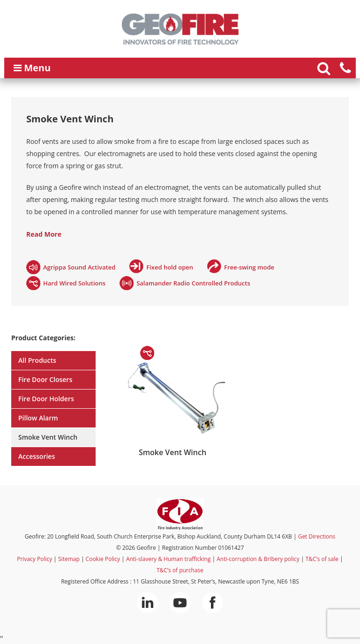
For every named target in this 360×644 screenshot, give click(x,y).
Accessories (37, 456)
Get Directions (317, 536)
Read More (44, 234)
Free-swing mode (249, 267)
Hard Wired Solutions (74, 283)
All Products (37, 360)
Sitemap (69, 559)
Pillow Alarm (38, 418)
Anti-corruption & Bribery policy (258, 559)
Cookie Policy (103, 559)
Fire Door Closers (45, 379)
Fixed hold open (170, 267)
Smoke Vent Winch (48, 437)
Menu (32, 68)
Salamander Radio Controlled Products (193, 283)
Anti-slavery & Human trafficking (169, 559)
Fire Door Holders (46, 399)
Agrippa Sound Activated (79, 267)
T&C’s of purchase (180, 570)
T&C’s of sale (322, 559)
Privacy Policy (34, 559)
